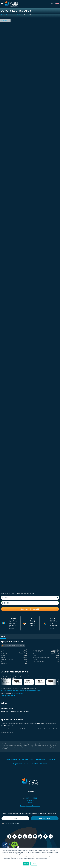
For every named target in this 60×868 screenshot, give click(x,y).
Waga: (3, 656)
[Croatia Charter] (11, 4)
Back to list (6, 20)
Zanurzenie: (36, 654)
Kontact (35, 764)
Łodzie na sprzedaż (27, 759)
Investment (41, 759)
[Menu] (2, 4)
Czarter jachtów (11, 759)
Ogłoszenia (51, 759)
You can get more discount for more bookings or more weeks (21, 691)
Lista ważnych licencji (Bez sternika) (14, 646)
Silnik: (35, 656)
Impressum (18, 764)
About (3, 636)
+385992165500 (31, 798)
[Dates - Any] (30, 598)
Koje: (2, 661)
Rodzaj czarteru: (38, 650)
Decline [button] (34, 864)
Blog (29, 764)
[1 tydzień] (30, 603)
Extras (4, 703)
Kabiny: (35, 659)
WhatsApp (30, 800)
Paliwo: (3, 658)
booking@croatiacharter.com (30, 806)
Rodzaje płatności (9, 696)
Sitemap (44, 764)
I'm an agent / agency (11, 823)
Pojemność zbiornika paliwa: (42, 658)
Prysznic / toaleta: (38, 661)
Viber (30, 802)
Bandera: (4, 663)
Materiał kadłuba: (38, 652)
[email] (15, 818)
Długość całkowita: (7, 652)
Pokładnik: (4, 654)
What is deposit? (17, 693)
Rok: (2, 650)
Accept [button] (26, 864)
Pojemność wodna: (7, 659)
